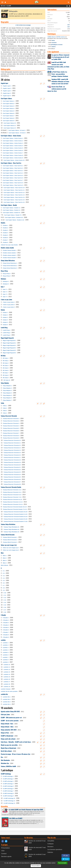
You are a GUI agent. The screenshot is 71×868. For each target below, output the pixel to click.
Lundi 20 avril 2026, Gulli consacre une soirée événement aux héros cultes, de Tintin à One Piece (58, 66)
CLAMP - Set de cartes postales (10, 721)
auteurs (54, 47)
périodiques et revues (57, 45)
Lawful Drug (4, 328)
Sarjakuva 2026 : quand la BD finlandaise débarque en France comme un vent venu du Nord (60, 81)
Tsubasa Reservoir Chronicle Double (11, 487)
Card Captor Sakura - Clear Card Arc (11, 163)
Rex (2, 757)
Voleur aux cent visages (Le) (9, 545)
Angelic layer (5, 83)
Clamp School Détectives (8, 260)
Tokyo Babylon (5, 383)
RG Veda (3, 356)
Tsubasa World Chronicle (8, 535)
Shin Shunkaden (5, 760)
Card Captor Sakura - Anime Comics (11, 136)
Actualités (51, 841)
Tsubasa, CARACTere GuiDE (8, 766)
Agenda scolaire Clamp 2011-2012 (10, 711)
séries (53, 40)
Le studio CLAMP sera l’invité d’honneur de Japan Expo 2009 (26, 810)
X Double (3, 615)
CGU (3, 851)
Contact (4, 854)
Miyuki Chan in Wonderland (8, 748)
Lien (69, 25)
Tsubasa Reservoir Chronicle (9, 416)
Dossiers (50, 847)
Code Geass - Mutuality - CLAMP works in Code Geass (16, 742)
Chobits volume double (7, 248)
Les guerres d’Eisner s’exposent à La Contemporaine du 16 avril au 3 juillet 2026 (60, 57)
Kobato (3, 310)
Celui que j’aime (5, 714)
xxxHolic (3, 640)
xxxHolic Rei (4, 694)
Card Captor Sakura (6, 98)
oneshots (54, 43)
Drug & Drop (4, 271)
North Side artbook (6, 751)
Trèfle (2, 403)
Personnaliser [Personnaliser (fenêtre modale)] (36, 866)
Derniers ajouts (6, 856)
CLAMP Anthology (6, 774)
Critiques (50, 844)
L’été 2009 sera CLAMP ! (16, 818)
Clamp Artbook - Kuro (7, 724)
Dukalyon (3, 279)
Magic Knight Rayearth (7, 338)
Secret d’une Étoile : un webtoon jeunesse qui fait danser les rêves (57, 89)
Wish (2, 553)
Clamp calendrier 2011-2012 (9, 730)
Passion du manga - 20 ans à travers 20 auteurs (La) (16, 754)
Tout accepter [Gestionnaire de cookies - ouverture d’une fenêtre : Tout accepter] (62, 863)
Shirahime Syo (5, 763)
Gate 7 (3, 287)
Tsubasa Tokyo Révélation (8, 524)
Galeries (50, 852)
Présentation (6, 848)
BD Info (3, 6)
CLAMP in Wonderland (7, 736)
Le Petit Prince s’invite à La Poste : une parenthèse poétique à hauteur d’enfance (60, 74)
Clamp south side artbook (8, 739)
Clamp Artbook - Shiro (7, 727)
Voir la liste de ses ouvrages (24, 25)
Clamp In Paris (5, 733)
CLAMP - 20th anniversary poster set (11, 717)
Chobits (3, 223)
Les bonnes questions (55, 849)
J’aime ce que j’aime (6, 300)
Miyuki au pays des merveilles (9, 745)
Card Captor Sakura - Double (9, 205)
